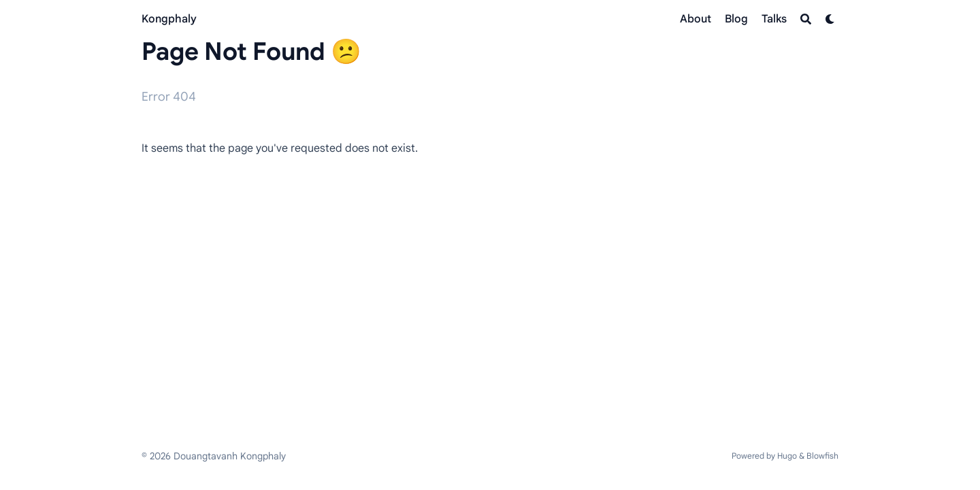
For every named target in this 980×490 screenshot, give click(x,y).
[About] (696, 19)
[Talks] (774, 19)
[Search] (806, 19)
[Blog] (736, 19)
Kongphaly (169, 19)
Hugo (787, 456)
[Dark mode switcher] (830, 19)
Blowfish (822, 456)
